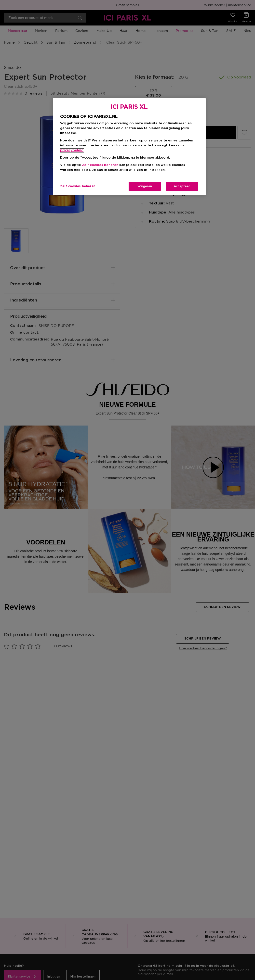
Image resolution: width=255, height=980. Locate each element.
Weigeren (145, 186)
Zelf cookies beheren (100, 165)
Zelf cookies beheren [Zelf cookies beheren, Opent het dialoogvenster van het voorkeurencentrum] (78, 186)
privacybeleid (72, 150)
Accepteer (182, 186)
